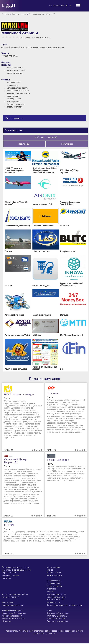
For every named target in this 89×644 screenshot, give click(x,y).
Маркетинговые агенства (13, 619)
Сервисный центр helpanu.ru (15, 461)
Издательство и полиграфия (15, 594)
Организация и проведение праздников (64, 605)
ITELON (9, 525)
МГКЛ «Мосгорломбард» (19, 394)
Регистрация (57, 6)
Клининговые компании (13, 605)
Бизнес (50, 570)
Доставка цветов (54, 586)
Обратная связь (9, 573)
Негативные (67, 144)
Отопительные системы (57, 616)
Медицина (7, 621)
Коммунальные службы (13, 610)
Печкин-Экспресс (58, 460)
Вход (69, 6)
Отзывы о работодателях (58, 613)
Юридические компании (57, 621)
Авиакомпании (53, 567)
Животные (51, 589)
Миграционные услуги (56, 594)
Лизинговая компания (12, 616)
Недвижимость (53, 602)
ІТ (3, 600)
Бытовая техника (19, 14)
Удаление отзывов (10, 575)
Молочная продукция (56, 597)
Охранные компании (56, 619)
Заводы (50, 592)
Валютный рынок (54, 575)
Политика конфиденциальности (16, 570)
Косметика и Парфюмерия (14, 613)
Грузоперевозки (54, 581)
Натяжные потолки (55, 600)
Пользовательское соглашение (16, 567)
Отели (49, 610)
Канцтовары (8, 602)
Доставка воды (53, 583)
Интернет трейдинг (10, 597)
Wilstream (53, 394)
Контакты (6, 578)
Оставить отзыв (14, 130)
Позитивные (25, 144)
